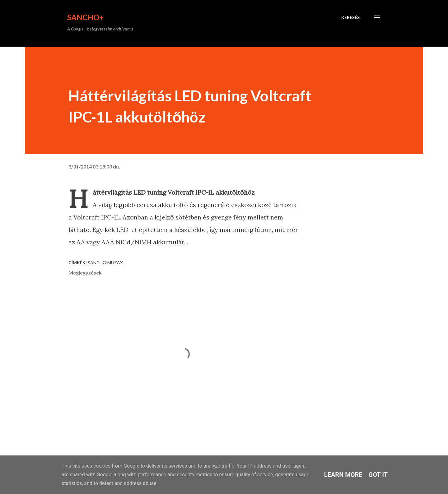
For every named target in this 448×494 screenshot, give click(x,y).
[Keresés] (350, 17)
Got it (378, 475)
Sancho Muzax (105, 263)
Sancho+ (85, 17)
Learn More (343, 475)
